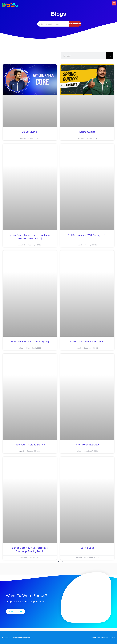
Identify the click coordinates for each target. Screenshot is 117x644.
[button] (113, 5)
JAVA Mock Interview (87, 445)
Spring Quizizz (87, 132)
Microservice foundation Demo (87, 342)
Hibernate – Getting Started (30, 445)
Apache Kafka (30, 132)
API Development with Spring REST (87, 235)
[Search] (110, 56)
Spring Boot (87, 548)
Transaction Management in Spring (30, 342)
